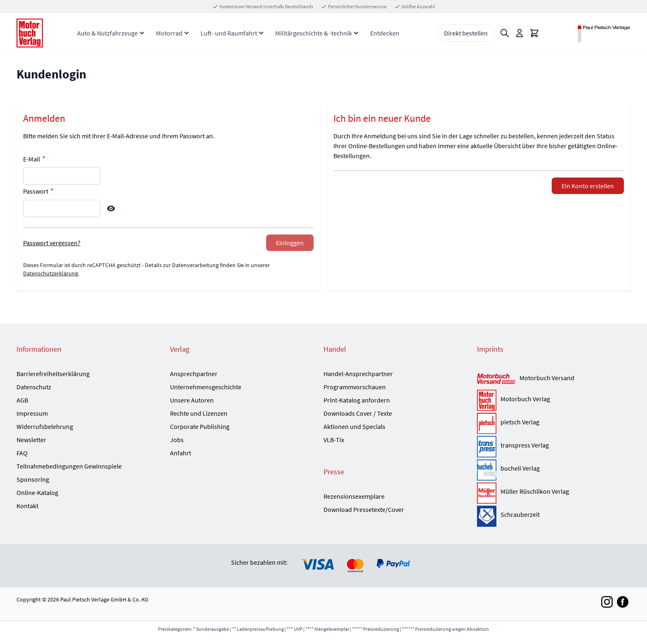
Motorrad (169, 33)
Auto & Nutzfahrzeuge (107, 33)
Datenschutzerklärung (51, 273)
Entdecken (385, 33)
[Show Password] (111, 208)
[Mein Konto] (519, 33)
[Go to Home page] (30, 33)
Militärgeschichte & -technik (314, 33)
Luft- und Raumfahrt (229, 33)
